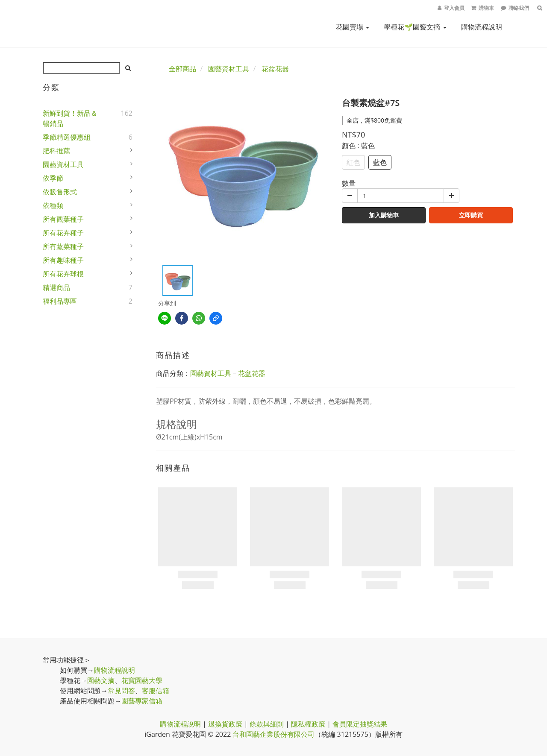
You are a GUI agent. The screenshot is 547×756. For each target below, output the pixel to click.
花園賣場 (353, 27)
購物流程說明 (482, 27)
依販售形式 (60, 192)
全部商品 (182, 69)
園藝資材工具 (63, 164)
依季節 (53, 178)
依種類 (53, 205)
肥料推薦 (56, 151)
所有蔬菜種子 (63, 246)
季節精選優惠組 (67, 137)
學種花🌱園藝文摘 (415, 27)
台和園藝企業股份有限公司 (273, 734)
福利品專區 (60, 301)
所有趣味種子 (63, 260)
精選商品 (56, 287)
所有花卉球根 (63, 274)
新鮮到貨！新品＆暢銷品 (70, 118)
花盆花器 (275, 69)
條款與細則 (267, 724)
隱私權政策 (308, 724)
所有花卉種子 (63, 233)
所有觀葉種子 (63, 219)
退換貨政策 (225, 724)
